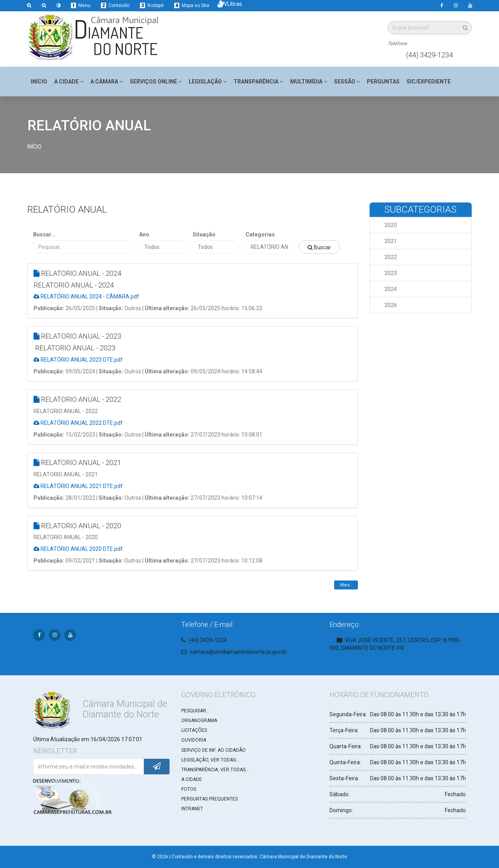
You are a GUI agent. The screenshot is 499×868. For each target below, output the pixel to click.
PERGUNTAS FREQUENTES (210, 799)
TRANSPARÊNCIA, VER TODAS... (215, 770)
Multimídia (309, 82)
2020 (391, 225)
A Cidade (69, 82)
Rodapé (152, 5)
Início (39, 82)
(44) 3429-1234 (430, 55)
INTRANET (192, 809)
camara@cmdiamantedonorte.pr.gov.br (238, 652)
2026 (391, 305)
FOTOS (189, 789)
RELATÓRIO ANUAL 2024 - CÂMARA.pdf (86, 296)
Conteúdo (115, 5)
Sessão (347, 82)
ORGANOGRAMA (199, 721)
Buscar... (44, 234)
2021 (391, 241)
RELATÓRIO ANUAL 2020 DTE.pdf (78, 549)
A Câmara (107, 82)
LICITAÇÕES (194, 730)
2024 (391, 289)
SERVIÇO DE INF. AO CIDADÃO (213, 750)
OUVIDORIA (194, 740)
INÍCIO (35, 147)
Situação (204, 234)
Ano (144, 234)
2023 (391, 273)
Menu (81, 5)
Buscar (319, 247)
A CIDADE (192, 779)
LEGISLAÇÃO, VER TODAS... (210, 760)
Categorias (260, 234)
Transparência (258, 82)
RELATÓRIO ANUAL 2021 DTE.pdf (78, 486)
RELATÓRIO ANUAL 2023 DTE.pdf (78, 360)
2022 (391, 257)
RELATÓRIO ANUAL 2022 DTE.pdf (78, 423)
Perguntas (383, 82)
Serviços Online (156, 82)
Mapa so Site (192, 5)
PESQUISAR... (196, 711)
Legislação (208, 82)
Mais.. (346, 585)
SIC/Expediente (429, 82)
